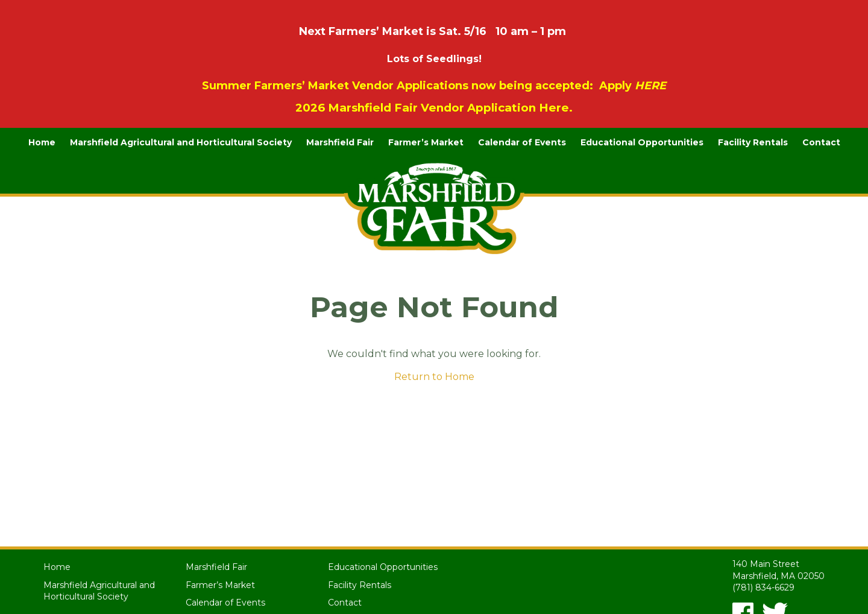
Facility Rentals (753, 142)
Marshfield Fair (340, 142)
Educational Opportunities (642, 142)
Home (42, 142)
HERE (650, 86)
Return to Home (434, 377)
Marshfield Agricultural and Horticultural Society (181, 142)
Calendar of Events (522, 142)
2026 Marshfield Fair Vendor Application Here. (434, 108)
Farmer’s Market (426, 142)
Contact (821, 142)
